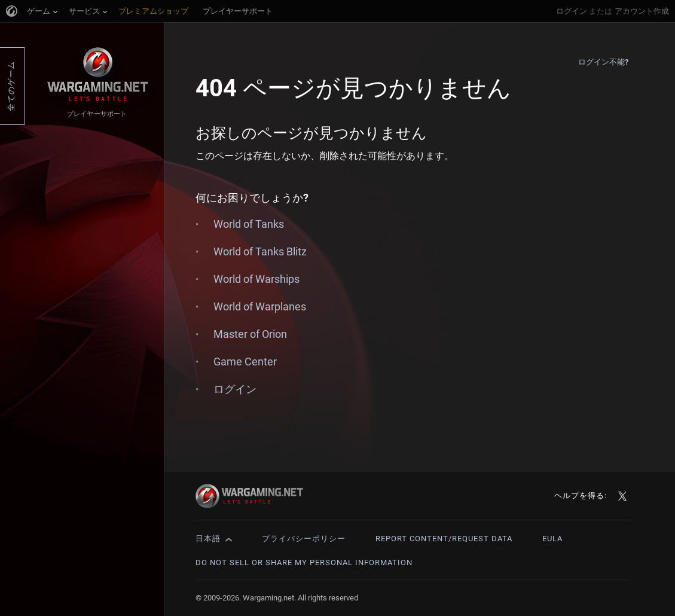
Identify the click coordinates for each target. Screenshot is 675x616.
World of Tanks (249, 224)
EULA (552, 539)
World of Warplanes (260, 307)
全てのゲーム (11, 86)
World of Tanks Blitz (260, 251)
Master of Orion (250, 334)
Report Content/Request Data (444, 539)
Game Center (245, 362)
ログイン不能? (604, 62)
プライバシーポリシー (304, 539)
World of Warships (256, 279)
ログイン (572, 11)
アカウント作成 (642, 11)
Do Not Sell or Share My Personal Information (304, 562)
